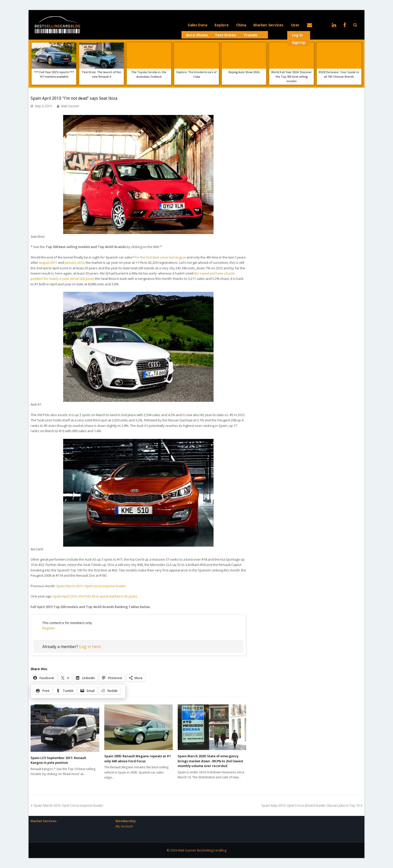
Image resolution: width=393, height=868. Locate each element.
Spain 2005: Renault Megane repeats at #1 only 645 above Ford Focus (138, 759)
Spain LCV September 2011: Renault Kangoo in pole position (58, 760)
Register (49, 628)
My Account (124, 826)
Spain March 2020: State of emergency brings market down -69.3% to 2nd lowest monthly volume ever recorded (210, 761)
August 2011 (48, 263)
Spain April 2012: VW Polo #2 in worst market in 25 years (95, 596)
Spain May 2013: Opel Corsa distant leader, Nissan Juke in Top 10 (312, 805)
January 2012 (74, 263)
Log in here (90, 647)
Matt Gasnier (70, 106)
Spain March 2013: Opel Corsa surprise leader (91, 586)
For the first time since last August (160, 257)
